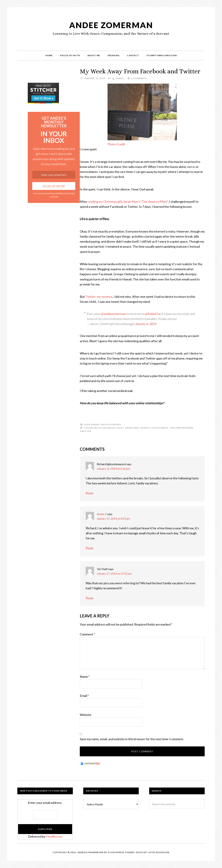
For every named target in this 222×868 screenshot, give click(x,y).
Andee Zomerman (111, 25)
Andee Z (102, 514)
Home (49, 55)
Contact (133, 55)
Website (86, 715)
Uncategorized (111, 424)
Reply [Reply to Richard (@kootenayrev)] (90, 493)
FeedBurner (54, 836)
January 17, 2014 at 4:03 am (113, 518)
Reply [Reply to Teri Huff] (90, 598)
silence (145, 428)
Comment (87, 634)
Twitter (86, 431)
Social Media (160, 428)
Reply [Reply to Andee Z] (90, 548)
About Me (94, 55)
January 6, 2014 (146, 324)
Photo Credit (116, 144)
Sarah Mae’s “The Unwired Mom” (146, 202)
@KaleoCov (153, 314)
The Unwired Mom (181, 428)
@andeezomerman (113, 314)
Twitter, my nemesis (99, 297)
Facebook (109, 428)
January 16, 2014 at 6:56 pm (113, 469)
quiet (120, 428)
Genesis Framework (91, 852)
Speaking (114, 55)
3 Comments (139, 78)
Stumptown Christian (162, 55)
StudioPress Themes (121, 852)
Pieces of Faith (70, 55)
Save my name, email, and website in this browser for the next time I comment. (132, 739)
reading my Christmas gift (105, 202)
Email (84, 696)
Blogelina (163, 852)
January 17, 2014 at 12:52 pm (114, 573)
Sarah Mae (132, 428)
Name (85, 677)
